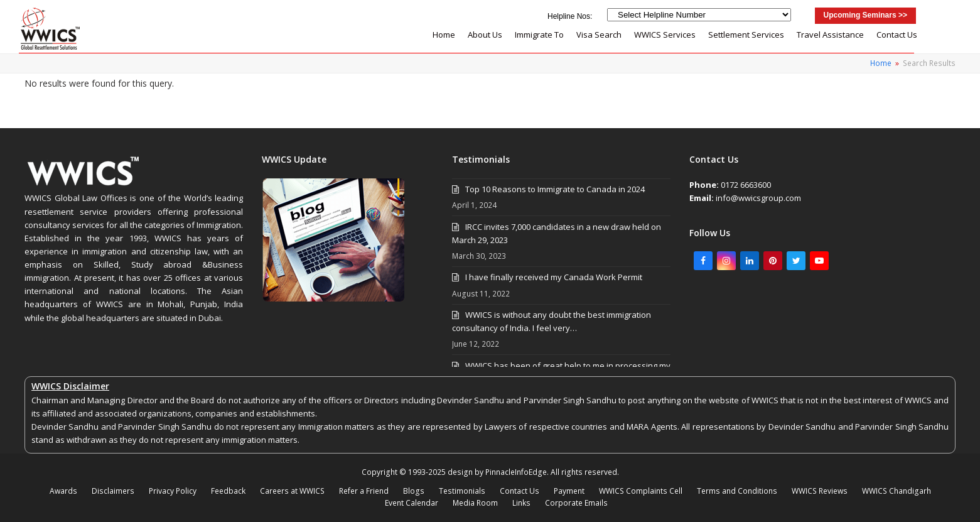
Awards (63, 491)
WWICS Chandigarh (897, 491)
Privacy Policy (173, 491)
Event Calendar (412, 503)
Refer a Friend (364, 491)
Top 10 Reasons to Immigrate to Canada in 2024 (555, 189)
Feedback (228, 491)
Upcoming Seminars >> (865, 15)
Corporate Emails (576, 503)
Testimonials (462, 491)
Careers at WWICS (292, 491)
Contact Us (520, 491)
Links (521, 503)
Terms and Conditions (737, 491)
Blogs (414, 491)
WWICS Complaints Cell (641, 491)
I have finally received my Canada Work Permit (554, 277)
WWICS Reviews (820, 491)
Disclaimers (113, 491)
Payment (569, 491)
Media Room (475, 503)
